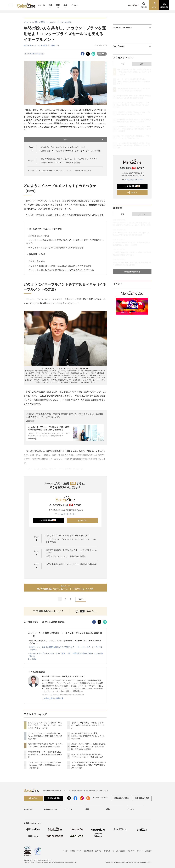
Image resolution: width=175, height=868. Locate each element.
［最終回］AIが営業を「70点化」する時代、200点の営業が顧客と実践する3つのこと (88, 725)
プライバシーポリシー (135, 851)
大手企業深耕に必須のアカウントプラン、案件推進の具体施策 (66, 170)
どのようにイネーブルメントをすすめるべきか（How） (64, 147)
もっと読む (32, 659)
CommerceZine (51, 809)
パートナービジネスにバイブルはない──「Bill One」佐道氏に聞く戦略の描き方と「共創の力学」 (44, 765)
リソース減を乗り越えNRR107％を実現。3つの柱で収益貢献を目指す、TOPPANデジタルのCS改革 (89, 765)
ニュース (41, 5)
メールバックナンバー (65, 514)
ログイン (82, 520)
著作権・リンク (76, 851)
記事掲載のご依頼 (142, 798)
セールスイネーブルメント (34, 54)
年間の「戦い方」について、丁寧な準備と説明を (61, 163)
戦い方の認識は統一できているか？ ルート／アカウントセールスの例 (69, 159)
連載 (58, 5)
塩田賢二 (54, 45)
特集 (65, 5)
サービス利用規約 (119, 851)
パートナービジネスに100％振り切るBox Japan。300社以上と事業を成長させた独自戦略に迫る (45, 736)
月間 (142, 64)
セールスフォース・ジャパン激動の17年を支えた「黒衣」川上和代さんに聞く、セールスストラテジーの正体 (45, 725)
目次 (84, 139)
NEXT (81, 599)
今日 (123, 64)
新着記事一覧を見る (132, 272)
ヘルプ (65, 851)
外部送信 (148, 851)
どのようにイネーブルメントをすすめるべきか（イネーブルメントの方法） (72, 151)
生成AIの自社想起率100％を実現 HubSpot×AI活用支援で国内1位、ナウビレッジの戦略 (88, 736)
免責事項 (98, 851)
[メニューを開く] (11, 5)
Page (31, 161)
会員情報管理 (88, 851)
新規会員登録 (48, 520)
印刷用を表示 (31, 622)
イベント (75, 5)
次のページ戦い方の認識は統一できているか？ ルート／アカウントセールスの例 (65, 587)
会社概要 (107, 851)
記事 (50, 5)
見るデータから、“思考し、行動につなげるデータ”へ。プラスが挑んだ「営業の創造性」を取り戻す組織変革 (89, 747)
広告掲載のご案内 (121, 798)
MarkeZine (28, 809)
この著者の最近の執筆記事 (53, 698)
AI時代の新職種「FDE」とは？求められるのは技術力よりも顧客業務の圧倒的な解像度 (45, 754)
